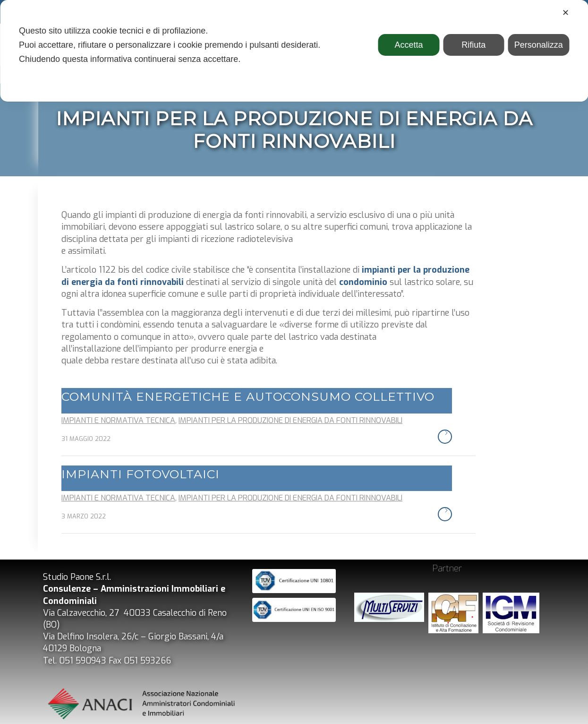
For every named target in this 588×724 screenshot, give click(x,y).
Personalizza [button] (539, 45)
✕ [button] (566, 13)
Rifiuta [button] (473, 45)
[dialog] (294, 51)
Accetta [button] (409, 45)
